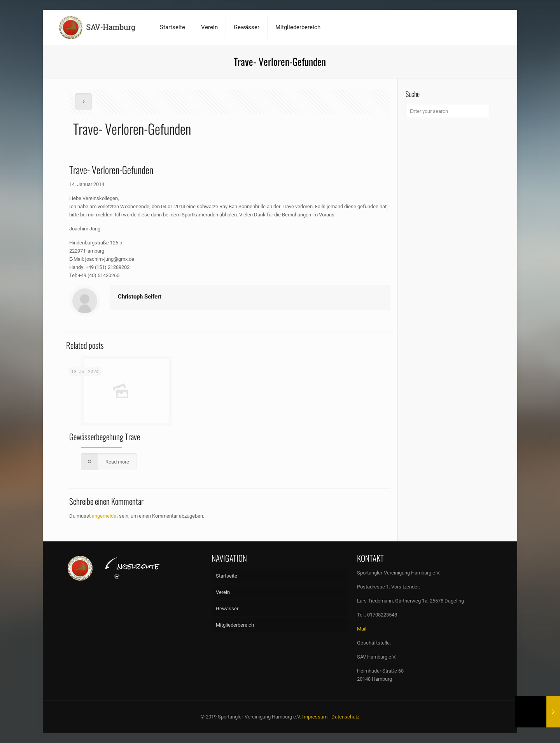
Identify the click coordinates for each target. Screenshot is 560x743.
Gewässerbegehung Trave (105, 436)
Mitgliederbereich (235, 625)
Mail (362, 629)
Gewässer (227, 609)
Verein (223, 592)
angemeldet (105, 516)
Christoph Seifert (140, 297)
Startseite (227, 576)
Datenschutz (345, 717)
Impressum (315, 717)
